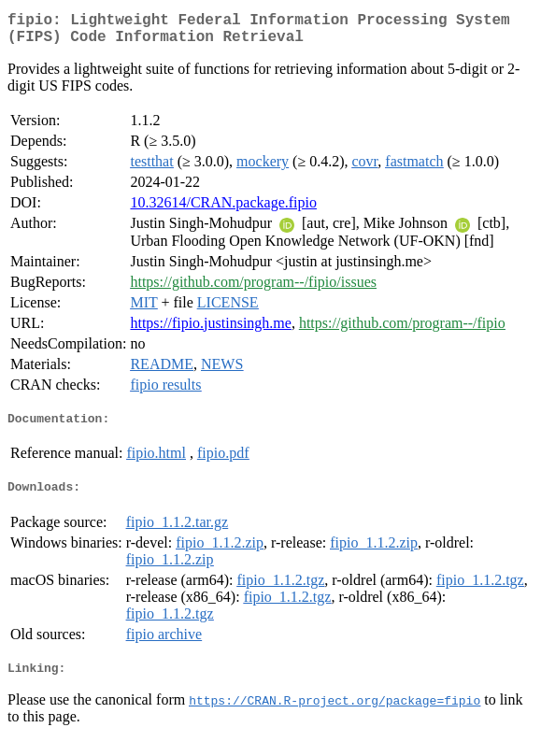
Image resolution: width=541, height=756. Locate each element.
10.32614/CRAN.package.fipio (223, 210)
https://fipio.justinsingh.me (210, 330)
